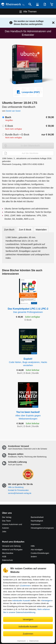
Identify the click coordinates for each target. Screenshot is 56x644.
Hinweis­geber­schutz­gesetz (42, 528)
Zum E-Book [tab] (25, 230)
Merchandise (8, 553)
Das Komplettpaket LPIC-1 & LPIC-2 (28, 311)
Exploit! (28, 362)
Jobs (4, 531)
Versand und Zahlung (11, 546)
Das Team (6, 521)
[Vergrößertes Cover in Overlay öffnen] (29, 65)
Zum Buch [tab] (9, 230)
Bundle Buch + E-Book (17, 135)
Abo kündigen (37, 550)
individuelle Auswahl (21, 601)
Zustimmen (25, 586)
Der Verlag (7, 517)
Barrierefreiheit (37, 517)
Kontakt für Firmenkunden (18, 490)
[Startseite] (13, 4)
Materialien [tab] (41, 230)
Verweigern (47, 601)
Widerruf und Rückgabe (12, 550)
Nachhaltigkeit (37, 521)
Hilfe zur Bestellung (16, 487)
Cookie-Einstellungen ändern (40, 555)
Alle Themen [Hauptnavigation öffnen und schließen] (30, 12)
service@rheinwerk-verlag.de (20, 493)
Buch (8, 117)
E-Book (9, 126)
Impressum (21, 641)
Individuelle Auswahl (28, 627)
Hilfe (33, 546)
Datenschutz (34, 641)
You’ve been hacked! (28, 415)
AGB (4, 557)
